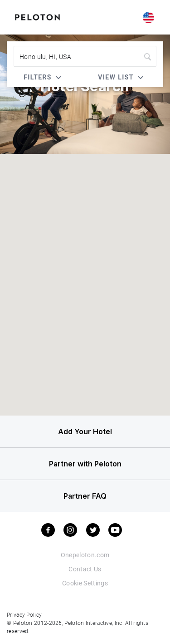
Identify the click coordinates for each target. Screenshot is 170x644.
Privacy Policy (24, 614)
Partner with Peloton (85, 464)
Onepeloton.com (85, 555)
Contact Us (85, 569)
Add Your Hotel (85, 431)
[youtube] (115, 530)
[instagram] (70, 530)
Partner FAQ (85, 496)
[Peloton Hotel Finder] (37, 16)
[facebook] (48, 530)
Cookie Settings (85, 583)
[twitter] (93, 530)
